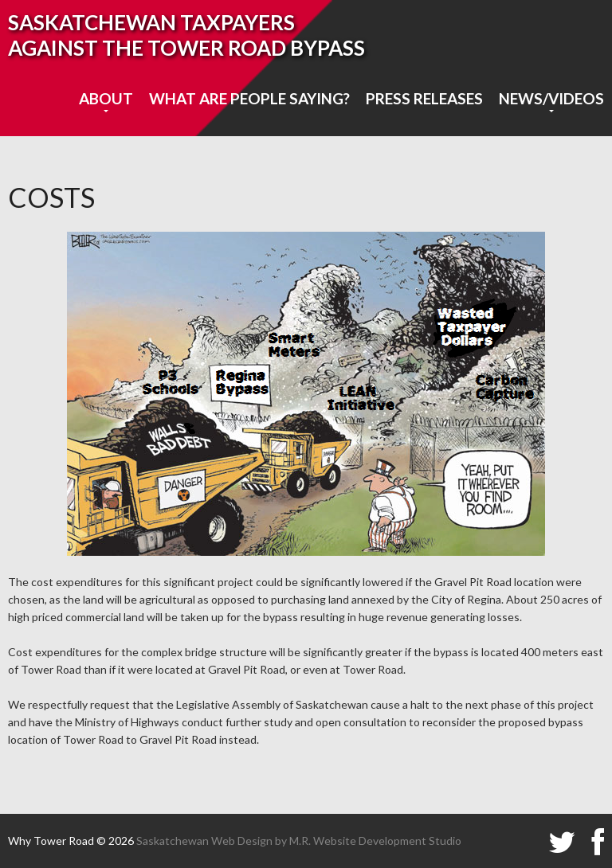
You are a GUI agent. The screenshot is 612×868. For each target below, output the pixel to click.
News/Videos (551, 98)
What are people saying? (249, 98)
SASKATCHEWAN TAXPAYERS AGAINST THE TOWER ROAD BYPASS (186, 35)
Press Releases (424, 98)
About (106, 98)
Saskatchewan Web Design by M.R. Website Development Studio (299, 841)
